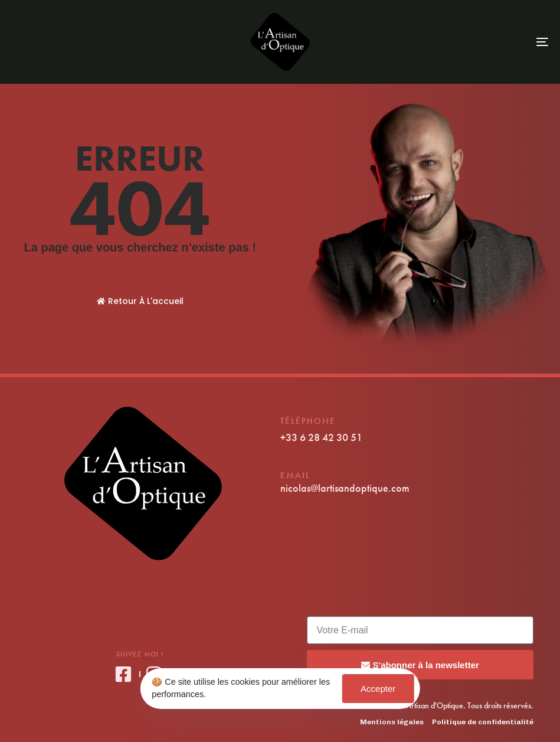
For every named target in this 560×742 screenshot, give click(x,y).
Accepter (378, 689)
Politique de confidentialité (483, 722)
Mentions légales (392, 722)
